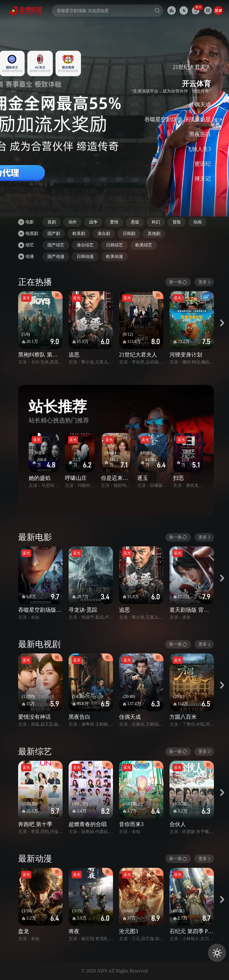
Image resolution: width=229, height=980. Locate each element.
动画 (198, 222)
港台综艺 (85, 245)
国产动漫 (56, 257)
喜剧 (52, 222)
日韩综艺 (114, 245)
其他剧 (154, 234)
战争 (93, 222)
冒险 (177, 222)
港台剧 (104, 234)
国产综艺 (56, 245)
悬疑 (135, 222)
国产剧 (54, 234)
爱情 (114, 222)
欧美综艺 (144, 245)
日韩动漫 (85, 257)
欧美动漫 (114, 257)
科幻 (156, 222)
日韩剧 (129, 234)
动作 (73, 222)
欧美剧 (79, 234)
